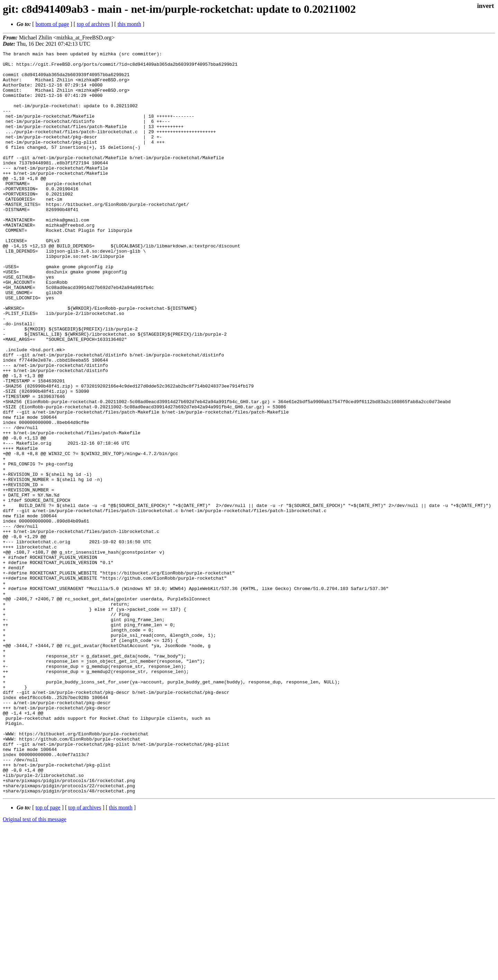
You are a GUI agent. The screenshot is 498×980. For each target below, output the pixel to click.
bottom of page (52, 24)
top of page (48, 956)
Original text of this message (35, 968)
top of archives (93, 24)
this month (129, 24)
